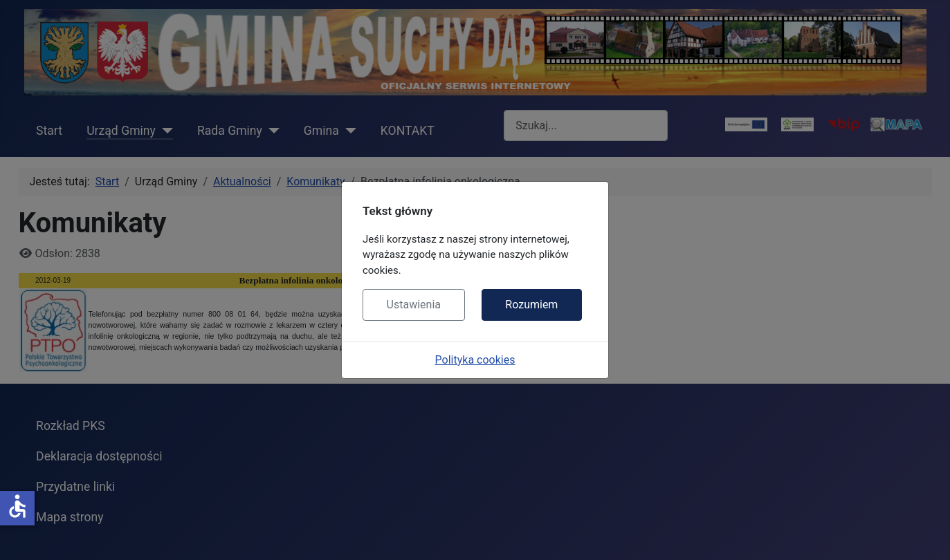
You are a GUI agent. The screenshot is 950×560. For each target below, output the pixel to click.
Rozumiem (531, 305)
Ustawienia (414, 305)
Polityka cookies (475, 360)
